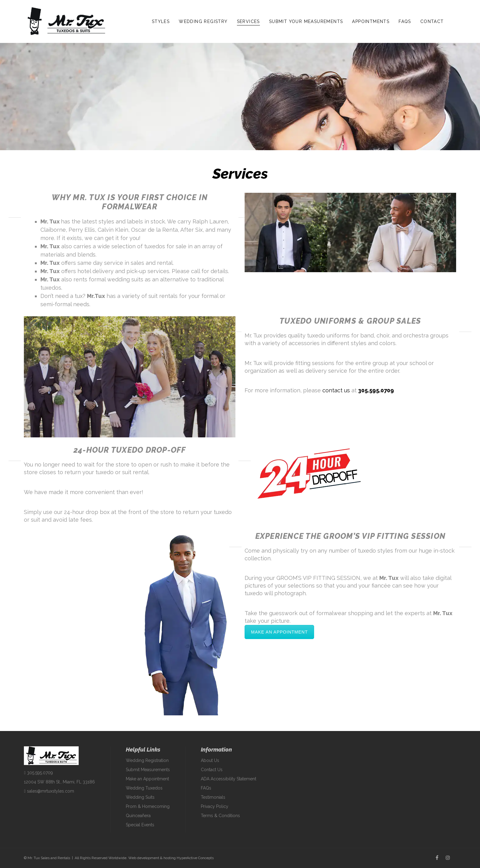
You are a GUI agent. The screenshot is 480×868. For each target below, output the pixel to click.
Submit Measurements (148, 770)
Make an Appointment (279, 632)
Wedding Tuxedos (144, 788)
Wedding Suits (140, 797)
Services (248, 21)
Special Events (140, 825)
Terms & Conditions (220, 816)
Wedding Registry (203, 21)
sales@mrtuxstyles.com (49, 791)
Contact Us (212, 770)
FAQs (405, 21)
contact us (336, 390)
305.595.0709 (376, 390)
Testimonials (213, 797)
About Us (210, 760)
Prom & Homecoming (148, 806)
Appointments (371, 21)
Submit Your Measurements (306, 21)
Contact (432, 21)
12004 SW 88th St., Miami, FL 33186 (59, 782)
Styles (161, 21)
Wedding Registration (147, 760)
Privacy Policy (215, 806)
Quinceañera (138, 816)
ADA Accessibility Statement (229, 779)
